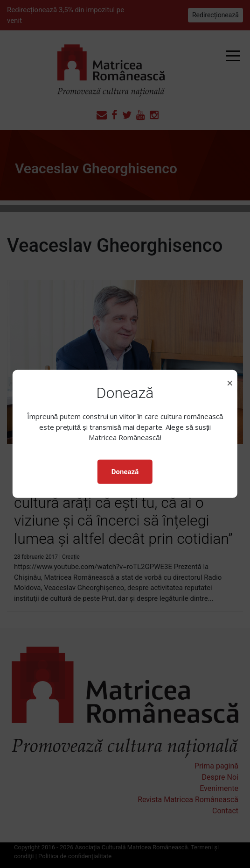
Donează (125, 472)
